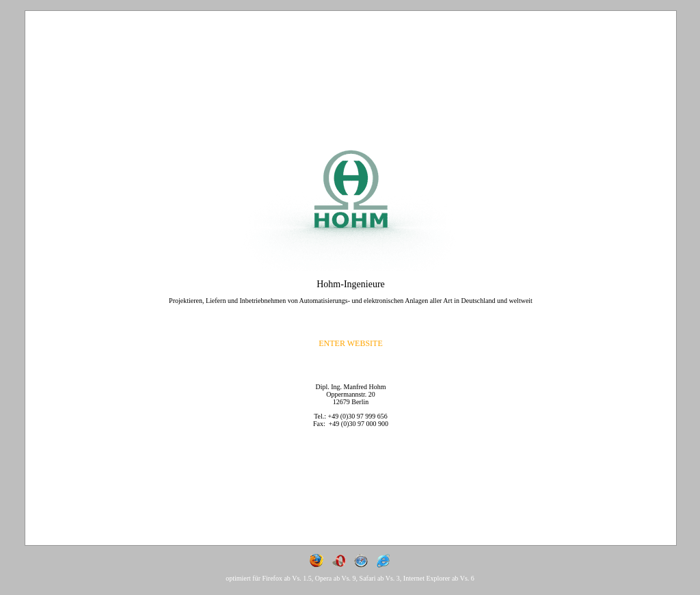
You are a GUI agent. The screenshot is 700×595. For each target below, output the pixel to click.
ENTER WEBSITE (350, 343)
